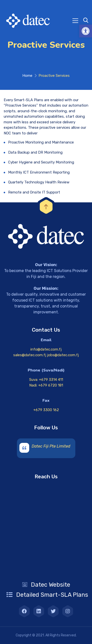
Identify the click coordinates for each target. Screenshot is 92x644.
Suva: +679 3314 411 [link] (46, 380)
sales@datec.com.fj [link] (30, 355)
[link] (86, 31)
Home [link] (27, 76)
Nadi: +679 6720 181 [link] (46, 385)
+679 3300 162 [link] (46, 410)
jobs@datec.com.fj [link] (63, 355)
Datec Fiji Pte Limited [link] (51, 446)
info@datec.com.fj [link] (46, 349)
